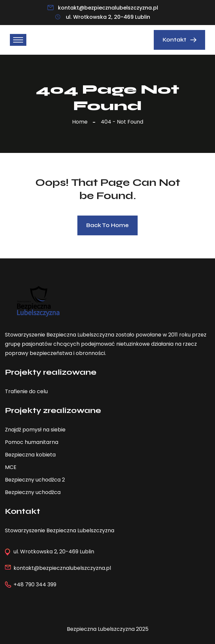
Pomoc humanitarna (32, 442)
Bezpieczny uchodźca (33, 492)
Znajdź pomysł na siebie (35, 430)
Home (81, 122)
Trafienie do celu (26, 391)
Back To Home (107, 225)
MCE (11, 467)
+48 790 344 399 (35, 585)
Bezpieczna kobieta (30, 455)
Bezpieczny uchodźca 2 (35, 480)
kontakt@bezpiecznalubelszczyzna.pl (108, 8)
